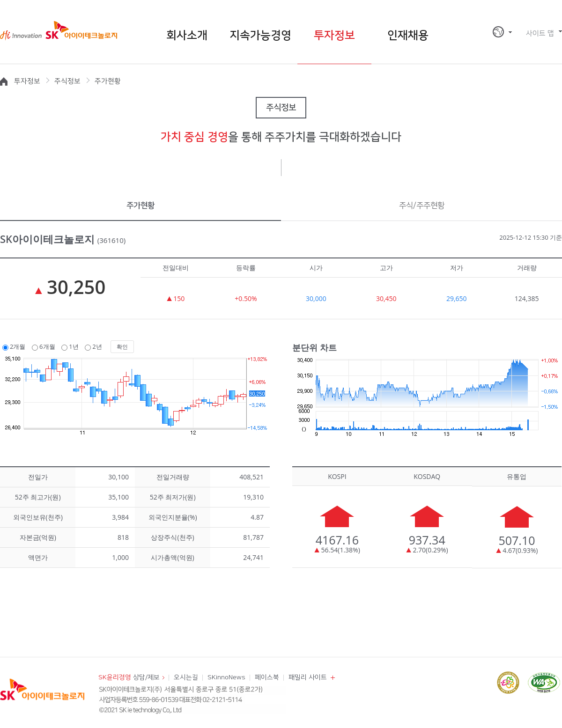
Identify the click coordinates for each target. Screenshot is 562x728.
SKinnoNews (226, 677)
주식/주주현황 (422, 206)
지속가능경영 (260, 36)
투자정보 (334, 36)
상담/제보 (129, 677)
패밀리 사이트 (308, 677)
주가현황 (140, 206)
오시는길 (186, 677)
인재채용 (408, 36)
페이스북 (267, 677)
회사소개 (187, 36)
